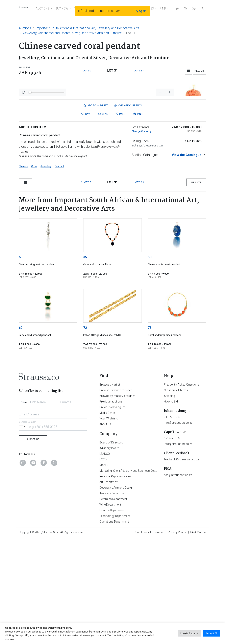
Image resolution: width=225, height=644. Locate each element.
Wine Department (110, 610)
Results (199, 71)
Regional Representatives (115, 582)
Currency (128, 211)
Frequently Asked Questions (182, 490)
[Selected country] (23, 532)
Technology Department (115, 622)
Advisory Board (109, 554)
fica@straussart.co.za (178, 581)
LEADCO (105, 559)
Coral (34, 272)
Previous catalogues (112, 513)
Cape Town (173, 538)
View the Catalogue (187, 261)
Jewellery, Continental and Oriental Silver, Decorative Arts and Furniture (72, 33)
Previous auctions (111, 507)
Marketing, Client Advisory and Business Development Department (141, 576)
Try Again (140, 11)
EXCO (103, 565)
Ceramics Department (113, 605)
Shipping (169, 502)
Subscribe (33, 545)
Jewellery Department (113, 599)
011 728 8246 (173, 523)
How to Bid (171, 507)
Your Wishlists (109, 524)
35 (85, 363)
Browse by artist (110, 490)
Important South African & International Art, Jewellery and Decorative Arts (87, 28)
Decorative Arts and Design (116, 593)
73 (150, 433)
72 (85, 433)
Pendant (59, 272)
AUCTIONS (43, 8)
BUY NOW (62, 8)
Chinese (23, 272)
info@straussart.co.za (178, 528)
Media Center (108, 519)
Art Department (109, 588)
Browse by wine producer (116, 496)
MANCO (104, 571)
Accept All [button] (211, 633)
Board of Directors (111, 548)
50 (150, 363)
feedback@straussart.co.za (182, 565)
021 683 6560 (173, 544)
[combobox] (24, 507)
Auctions (25, 28)
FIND (163, 8)
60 (21, 433)
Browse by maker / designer (117, 502)
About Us (105, 530)
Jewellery (46, 272)
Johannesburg (175, 517)
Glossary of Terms (176, 496)
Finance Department (112, 616)
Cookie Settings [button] (189, 633)
